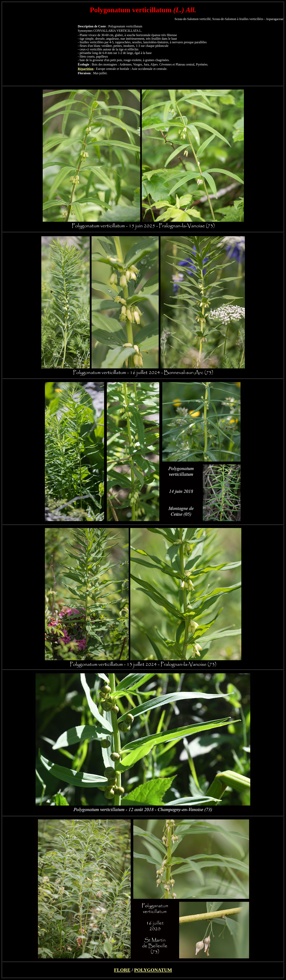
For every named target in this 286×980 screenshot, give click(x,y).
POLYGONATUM (153, 970)
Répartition (86, 69)
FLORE (122, 970)
